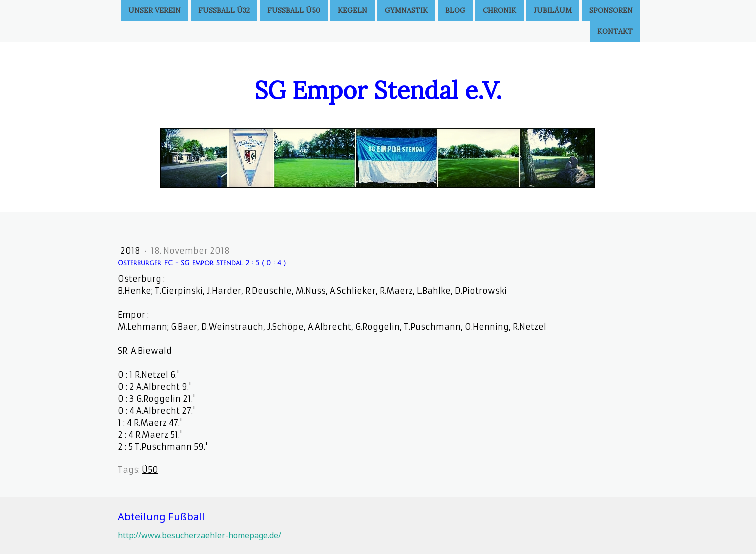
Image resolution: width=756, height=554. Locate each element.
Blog (455, 10)
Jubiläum (553, 10)
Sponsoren (611, 10)
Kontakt (615, 32)
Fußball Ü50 (294, 10)
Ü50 (150, 470)
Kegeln (353, 10)
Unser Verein (155, 10)
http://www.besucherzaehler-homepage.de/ (200, 535)
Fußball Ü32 (224, 10)
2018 (131, 251)
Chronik (500, 10)
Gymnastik (406, 10)
